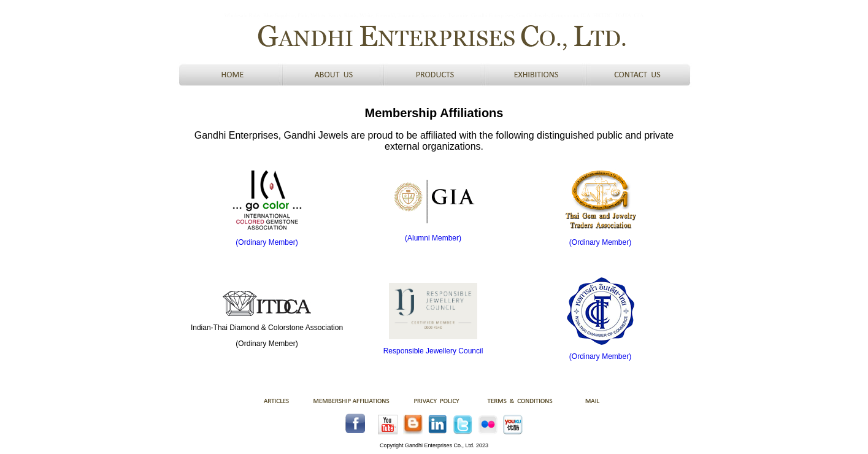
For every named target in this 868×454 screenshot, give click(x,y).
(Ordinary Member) (267, 242)
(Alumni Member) (433, 238)
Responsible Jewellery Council (433, 351)
